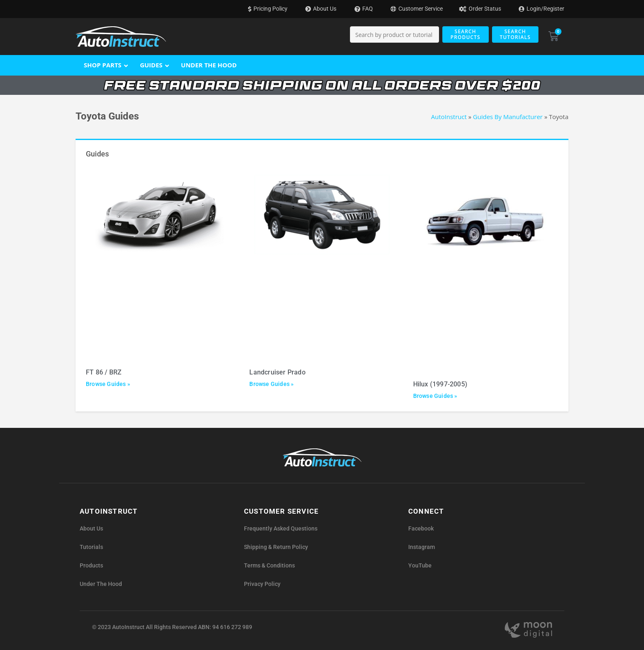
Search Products (466, 34)
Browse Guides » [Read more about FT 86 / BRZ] (108, 384)
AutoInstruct (449, 117)
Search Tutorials (515, 34)
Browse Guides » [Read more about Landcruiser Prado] (271, 384)
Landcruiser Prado (277, 372)
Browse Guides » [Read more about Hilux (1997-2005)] (435, 396)
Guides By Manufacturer (508, 117)
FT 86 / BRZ (104, 372)
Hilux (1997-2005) (440, 384)
